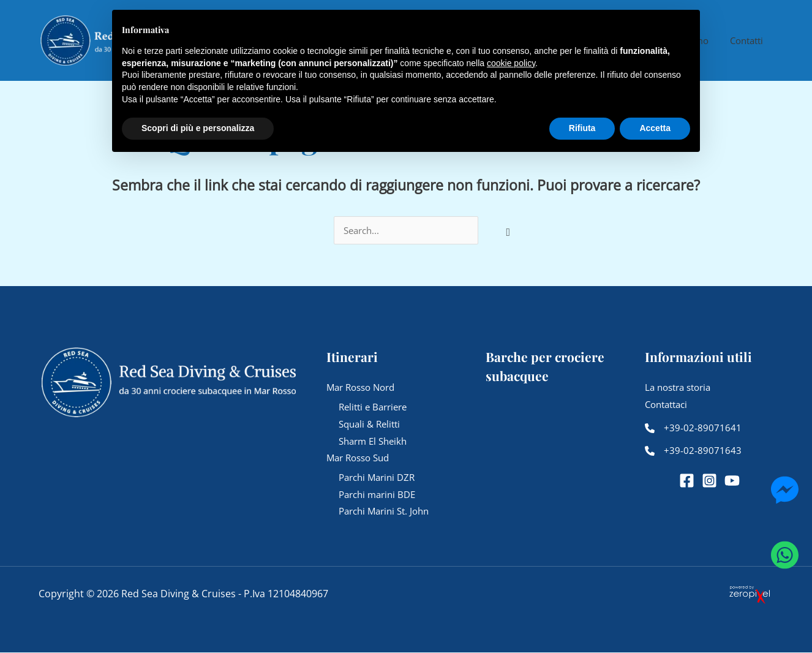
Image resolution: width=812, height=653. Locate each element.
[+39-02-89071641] (693, 428)
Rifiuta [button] (582, 128)
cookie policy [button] (511, 63)
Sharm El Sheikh (373, 441)
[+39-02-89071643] (693, 451)
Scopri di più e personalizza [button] (198, 128)
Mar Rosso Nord (360, 387)
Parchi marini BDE (377, 494)
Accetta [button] (655, 128)
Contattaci (666, 404)
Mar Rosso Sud (358, 458)
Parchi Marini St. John (384, 511)
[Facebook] (687, 481)
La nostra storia (678, 387)
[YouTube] (732, 481)
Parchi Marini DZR (377, 477)
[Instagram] (709, 481)
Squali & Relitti (369, 424)
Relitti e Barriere (373, 407)
